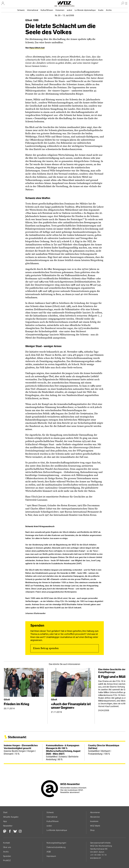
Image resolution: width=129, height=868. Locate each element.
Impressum (51, 856)
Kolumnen (60, 10)
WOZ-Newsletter (70, 784)
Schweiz (21, 10)
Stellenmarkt (17, 737)
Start (5, 812)
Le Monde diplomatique (85, 10)
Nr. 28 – (64, 15)
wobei (70, 10)
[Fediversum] (5, 832)
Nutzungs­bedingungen (56, 843)
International (33, 10)
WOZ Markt (95, 826)
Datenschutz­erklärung (56, 847)
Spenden (7, 856)
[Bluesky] (15, 832)
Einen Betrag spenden (46, 648)
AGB (49, 852)
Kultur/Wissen (47, 10)
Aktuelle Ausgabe (11, 817)
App (5, 821)
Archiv (109, 10)
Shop (92, 830)
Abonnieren (95, 812)
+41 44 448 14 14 (98, 855)
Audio (101, 10)
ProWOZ (7, 860)
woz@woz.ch (96, 858)
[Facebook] (10, 832)
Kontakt (7, 843)
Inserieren (94, 821)
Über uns (7, 847)
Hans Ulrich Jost (37, 48)
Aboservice (95, 817)
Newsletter (8, 826)
